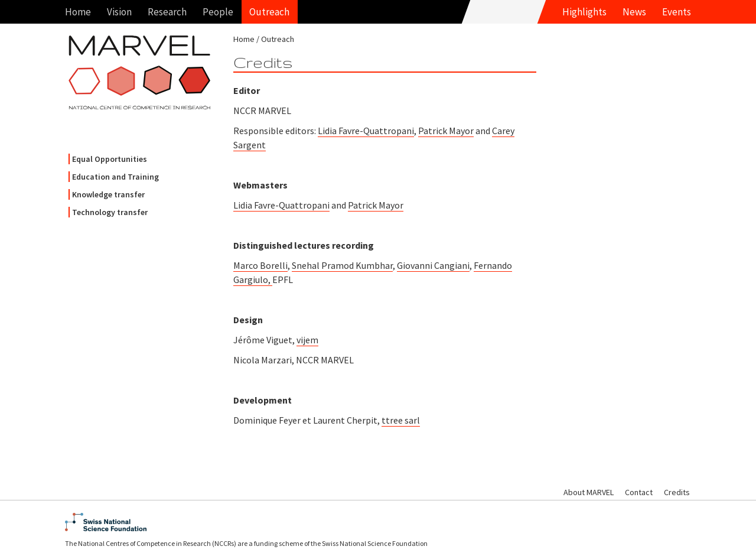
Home (78, 12)
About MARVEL (589, 492)
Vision (119, 12)
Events (677, 12)
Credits (677, 492)
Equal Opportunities (110, 159)
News (634, 12)
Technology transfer (110, 212)
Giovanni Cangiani (433, 265)
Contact (639, 492)
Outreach (269, 12)
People (218, 12)
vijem (307, 340)
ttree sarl (401, 420)
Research (167, 12)
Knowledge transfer (108, 194)
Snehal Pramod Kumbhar (342, 265)
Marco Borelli (260, 265)
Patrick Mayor (446, 131)
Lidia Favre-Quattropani (366, 131)
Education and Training (115, 177)
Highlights (584, 12)
